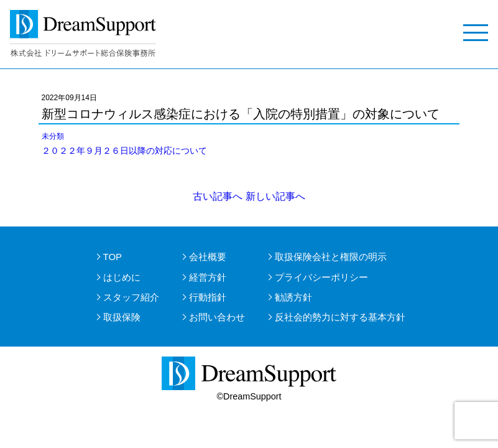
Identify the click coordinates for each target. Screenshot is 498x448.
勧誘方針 (293, 297)
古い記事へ (218, 196)
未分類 (53, 136)
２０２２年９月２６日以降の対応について (124, 151)
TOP (113, 257)
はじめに (122, 277)
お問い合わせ (217, 317)
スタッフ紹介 (131, 297)
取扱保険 (122, 317)
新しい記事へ (275, 196)
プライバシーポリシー (321, 277)
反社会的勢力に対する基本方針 (340, 317)
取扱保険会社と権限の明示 (331, 257)
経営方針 (208, 277)
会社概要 (208, 257)
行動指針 (208, 297)
